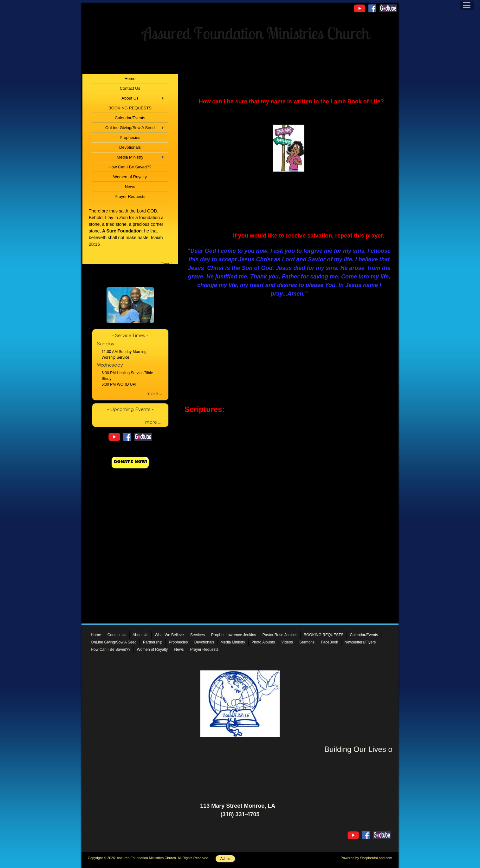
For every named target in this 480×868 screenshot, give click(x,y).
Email (166, 264)
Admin (225, 858)
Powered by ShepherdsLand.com (366, 858)
